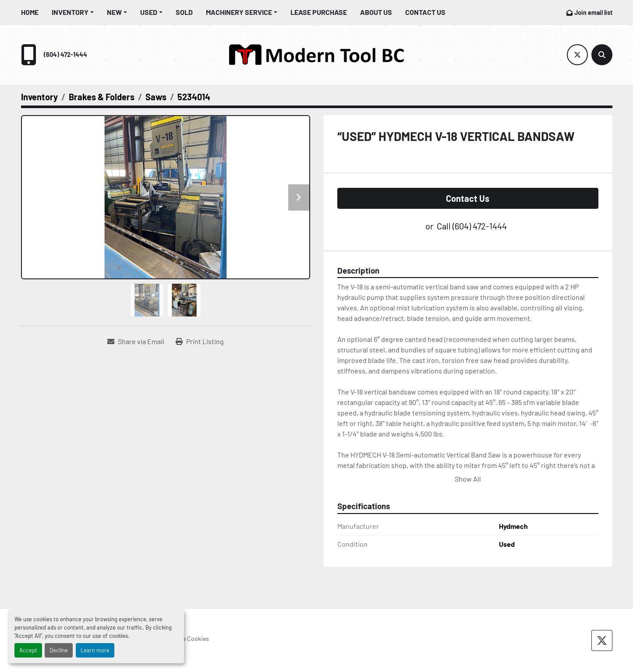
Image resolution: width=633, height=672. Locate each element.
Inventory (70, 12)
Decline (59, 650)
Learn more (95, 650)
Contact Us (425, 12)
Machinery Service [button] (239, 12)
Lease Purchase (319, 12)
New (114, 12)
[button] (73, 12)
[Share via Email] (136, 341)
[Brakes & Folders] (102, 97)
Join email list (593, 12)
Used (149, 12)
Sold (184, 12)
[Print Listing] (200, 341)
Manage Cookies (187, 639)
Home (30, 12)
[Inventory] (39, 97)
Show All (468, 479)
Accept (28, 650)
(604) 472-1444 (65, 55)
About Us (376, 12)
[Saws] (156, 97)
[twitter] (577, 55)
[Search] (602, 55)
